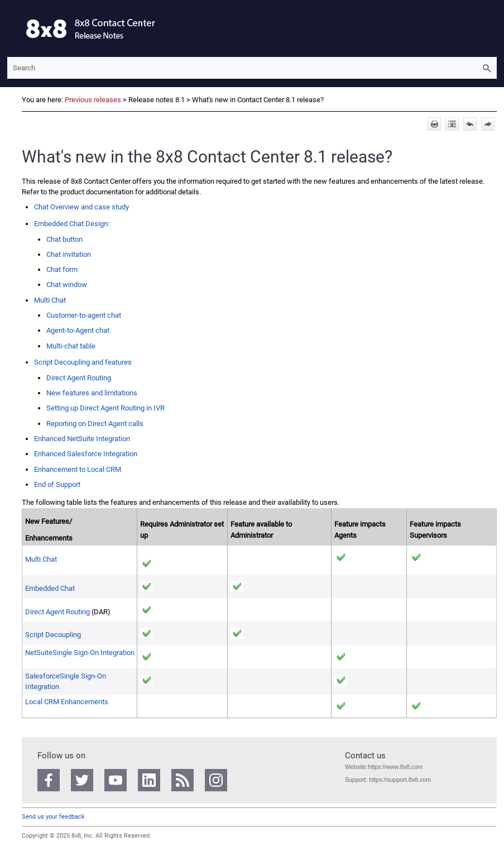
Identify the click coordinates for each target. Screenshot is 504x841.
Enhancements (67, 702)
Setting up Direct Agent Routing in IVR (105, 408)
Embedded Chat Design (71, 224)
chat (78, 330)
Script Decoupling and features (83, 362)
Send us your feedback (53, 817)
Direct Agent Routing (79, 378)
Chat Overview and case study (81, 207)
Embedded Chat (50, 588)
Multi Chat (50, 300)
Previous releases (93, 100)
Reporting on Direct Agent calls (95, 424)
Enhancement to (78, 469)
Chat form (62, 269)
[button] (487, 68)
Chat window (67, 285)
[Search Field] (252, 68)
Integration (80, 653)
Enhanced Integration (82, 439)
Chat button (64, 239)
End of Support (57, 484)
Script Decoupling (53, 635)
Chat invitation (69, 254)
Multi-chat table (71, 346)
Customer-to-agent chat (84, 315)
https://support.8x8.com (400, 780)
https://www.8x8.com (395, 767)
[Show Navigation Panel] (13, 28)
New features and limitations (92, 393)
